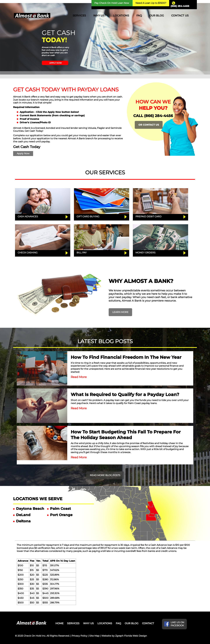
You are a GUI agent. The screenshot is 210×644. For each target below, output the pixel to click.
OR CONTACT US (149, 125)
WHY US (88, 623)
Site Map (94, 636)
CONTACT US (180, 16)
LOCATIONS (121, 16)
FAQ (139, 16)
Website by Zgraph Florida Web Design (124, 636)
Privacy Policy (79, 636)
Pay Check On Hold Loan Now (112, 3)
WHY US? (100, 16)
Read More (79, 377)
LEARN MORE (120, 312)
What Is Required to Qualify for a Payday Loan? (125, 394)
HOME (59, 623)
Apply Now (23, 153)
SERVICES (79, 16)
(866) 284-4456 (180, 6)
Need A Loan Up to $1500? (151, 3)
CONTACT (148, 623)
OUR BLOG (157, 16)
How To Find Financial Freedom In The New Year (126, 357)
